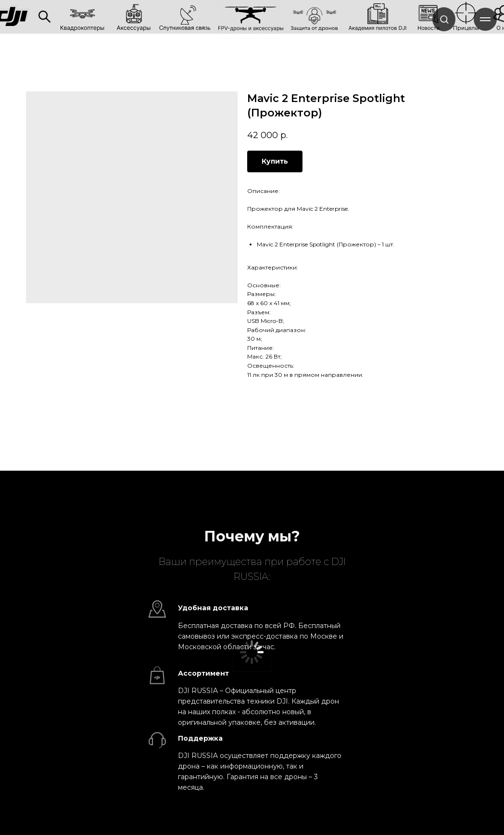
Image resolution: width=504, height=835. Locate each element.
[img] (44, 17)
